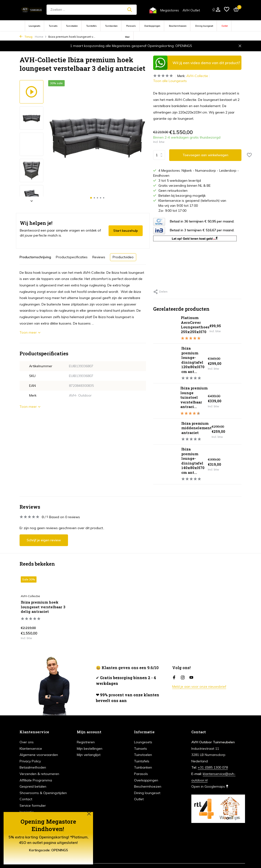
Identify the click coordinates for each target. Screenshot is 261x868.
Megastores (170, 10)
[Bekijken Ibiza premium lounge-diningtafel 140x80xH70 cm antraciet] (165, 464)
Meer (127, 37)
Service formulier (33, 806)
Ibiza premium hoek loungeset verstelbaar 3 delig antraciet (43, 607)
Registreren (86, 742)
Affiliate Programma (36, 780)
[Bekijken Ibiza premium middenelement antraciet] (165, 431)
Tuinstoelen (72, 26)
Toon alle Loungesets (170, 81)
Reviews (99, 257)
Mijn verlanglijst (89, 755)
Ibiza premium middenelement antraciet (196, 428)
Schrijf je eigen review (44, 540)
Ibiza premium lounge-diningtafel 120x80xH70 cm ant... (193, 360)
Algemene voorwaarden (39, 755)
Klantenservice (31, 749)
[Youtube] (191, 678)
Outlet (225, 26)
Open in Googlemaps (210, 786)
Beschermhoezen (178, 26)
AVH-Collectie (197, 76)
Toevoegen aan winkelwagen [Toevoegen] (205, 155)
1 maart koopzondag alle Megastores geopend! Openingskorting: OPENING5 (131, 46)
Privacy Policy (30, 761)
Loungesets (34, 26)
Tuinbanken (111, 26)
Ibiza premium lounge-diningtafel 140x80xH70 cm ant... (193, 461)
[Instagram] (183, 678)
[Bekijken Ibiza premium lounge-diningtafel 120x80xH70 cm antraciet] (165, 363)
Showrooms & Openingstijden (43, 793)
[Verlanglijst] (227, 10)
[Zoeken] (91, 10)
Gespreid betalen (33, 786)
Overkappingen (152, 26)
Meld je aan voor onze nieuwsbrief (199, 687)
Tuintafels (91, 26)
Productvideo (123, 257)
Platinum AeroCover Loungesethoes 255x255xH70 (195, 325)
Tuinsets (53, 26)
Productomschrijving (35, 257)
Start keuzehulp (126, 231)
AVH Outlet (191, 10)
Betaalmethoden (33, 767)
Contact (26, 799)
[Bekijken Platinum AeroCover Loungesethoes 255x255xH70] (165, 328)
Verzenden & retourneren (39, 774)
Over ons (27, 742)
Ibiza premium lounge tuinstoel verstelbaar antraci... (194, 397)
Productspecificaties (72, 257)
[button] (91, 198)
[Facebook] (174, 678)
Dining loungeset (204, 26)
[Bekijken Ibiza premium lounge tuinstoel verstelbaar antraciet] (165, 401)
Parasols (131, 26)
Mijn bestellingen (90, 749)
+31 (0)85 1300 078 (213, 767)
